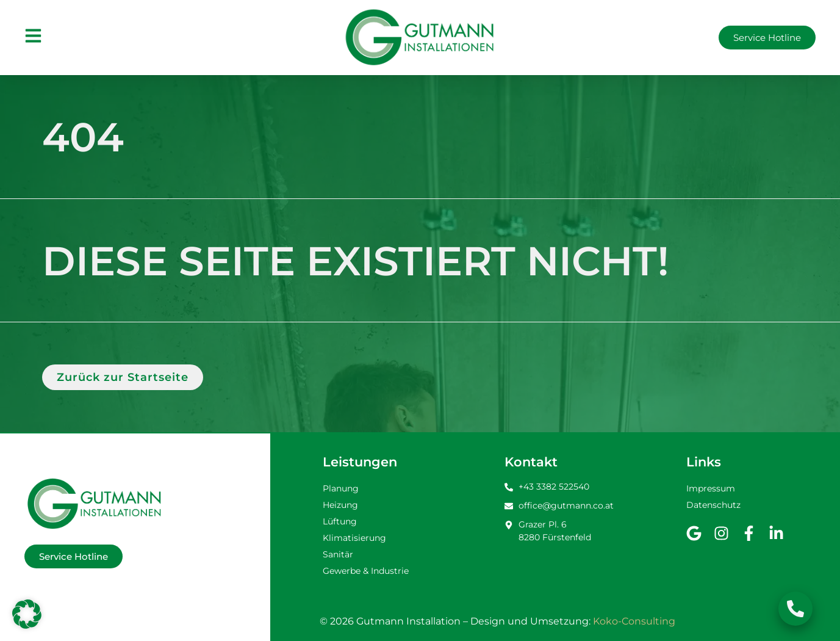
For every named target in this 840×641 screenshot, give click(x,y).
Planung (341, 488)
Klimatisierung (354, 538)
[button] (27, 614)
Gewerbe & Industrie (366, 571)
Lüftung (340, 521)
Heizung (340, 505)
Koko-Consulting (634, 621)
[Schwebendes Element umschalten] (795, 609)
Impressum (711, 488)
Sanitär (338, 554)
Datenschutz (713, 505)
